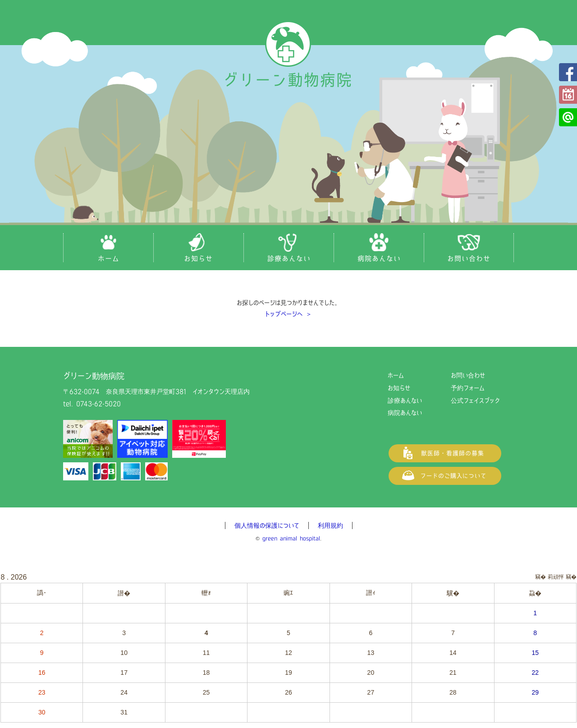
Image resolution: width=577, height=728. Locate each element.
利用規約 (330, 525)
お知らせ (399, 388)
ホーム (396, 375)
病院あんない (405, 413)
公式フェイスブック (568, 72)
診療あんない (405, 401)
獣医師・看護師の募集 (445, 453)
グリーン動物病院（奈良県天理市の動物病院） (288, 55)
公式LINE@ (568, 117)
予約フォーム (568, 95)
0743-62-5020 (98, 404)
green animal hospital (291, 538)
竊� (571, 577)
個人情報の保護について (267, 525)
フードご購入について (445, 476)
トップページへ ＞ (288, 314)
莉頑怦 (556, 577)
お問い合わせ (468, 375)
